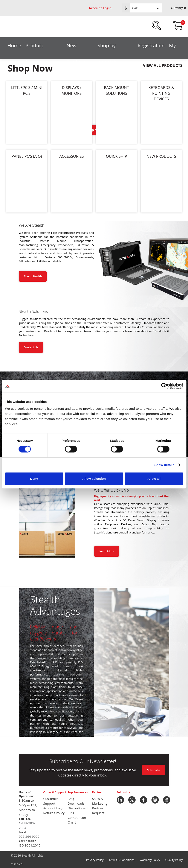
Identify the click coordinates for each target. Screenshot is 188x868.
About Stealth (33, 276)
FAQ (71, 799)
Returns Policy (54, 813)
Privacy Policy (95, 860)
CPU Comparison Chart (77, 818)
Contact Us (31, 347)
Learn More (107, 551)
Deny (34, 479)
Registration (151, 45)
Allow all (154, 479)
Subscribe (154, 770)
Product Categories (37, 47)
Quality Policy (174, 860)
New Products (77, 47)
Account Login (100, 8)
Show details (164, 465)
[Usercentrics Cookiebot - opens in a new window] (164, 386)
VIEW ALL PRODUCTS (163, 65)
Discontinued (78, 808)
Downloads (76, 803)
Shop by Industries (109, 47)
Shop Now (94, 130)
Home (14, 45)
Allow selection (94, 479)
